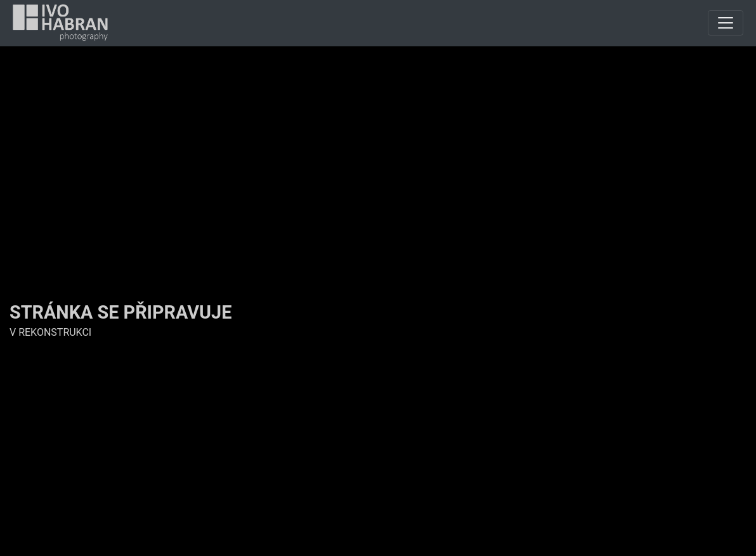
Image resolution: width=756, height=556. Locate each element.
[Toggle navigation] (726, 23)
